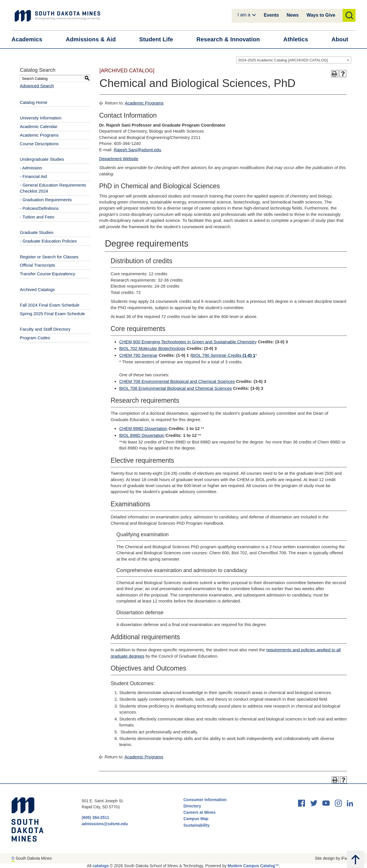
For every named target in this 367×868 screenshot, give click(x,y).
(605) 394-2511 (96, 817)
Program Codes (35, 338)
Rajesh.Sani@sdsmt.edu (137, 150)
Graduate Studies (37, 232)
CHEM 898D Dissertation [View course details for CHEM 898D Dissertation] (143, 428)
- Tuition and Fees (37, 217)
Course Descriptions (39, 144)
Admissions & (94, 39)
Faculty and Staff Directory (45, 329)
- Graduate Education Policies (48, 241)
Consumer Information (205, 800)
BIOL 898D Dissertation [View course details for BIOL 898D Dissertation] (142, 435)
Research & (232, 39)
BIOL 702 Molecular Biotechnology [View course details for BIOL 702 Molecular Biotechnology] (152, 348)
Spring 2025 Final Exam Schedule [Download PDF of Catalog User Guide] (52, 314)
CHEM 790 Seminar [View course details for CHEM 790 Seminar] (138, 355)
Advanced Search (37, 86)
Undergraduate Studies (42, 159)
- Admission (31, 168)
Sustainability (197, 825)
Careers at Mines (200, 812)
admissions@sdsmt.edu (105, 824)
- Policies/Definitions (39, 208)
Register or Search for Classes (49, 257)
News (293, 15)
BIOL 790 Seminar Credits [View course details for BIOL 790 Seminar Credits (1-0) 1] (223, 355)
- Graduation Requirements (46, 200)
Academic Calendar (39, 126)
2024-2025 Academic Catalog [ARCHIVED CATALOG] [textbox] (283, 60)
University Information (41, 118)
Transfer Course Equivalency (48, 274)
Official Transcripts (37, 265)
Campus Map (196, 819)
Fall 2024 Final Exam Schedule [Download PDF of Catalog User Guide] (50, 305)
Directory (192, 806)
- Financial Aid (33, 176)
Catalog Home (34, 102)
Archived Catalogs (37, 289)
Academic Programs (39, 135)
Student (160, 39)
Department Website (119, 159)
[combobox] (294, 60)
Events (271, 15)
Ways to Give (321, 15)
